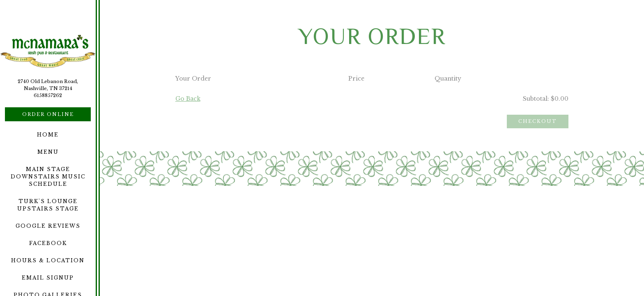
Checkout (538, 121)
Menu (48, 152)
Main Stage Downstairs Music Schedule (48, 177)
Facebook (48, 243)
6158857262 (48, 95)
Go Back (188, 99)
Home (48, 135)
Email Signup (48, 278)
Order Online (48, 114)
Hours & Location (48, 260)
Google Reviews (48, 226)
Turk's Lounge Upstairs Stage (48, 205)
